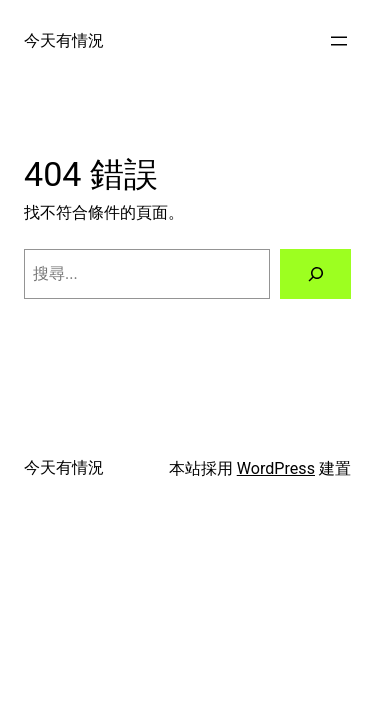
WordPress (276, 468)
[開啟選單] (339, 41)
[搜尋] (315, 274)
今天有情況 (64, 40)
